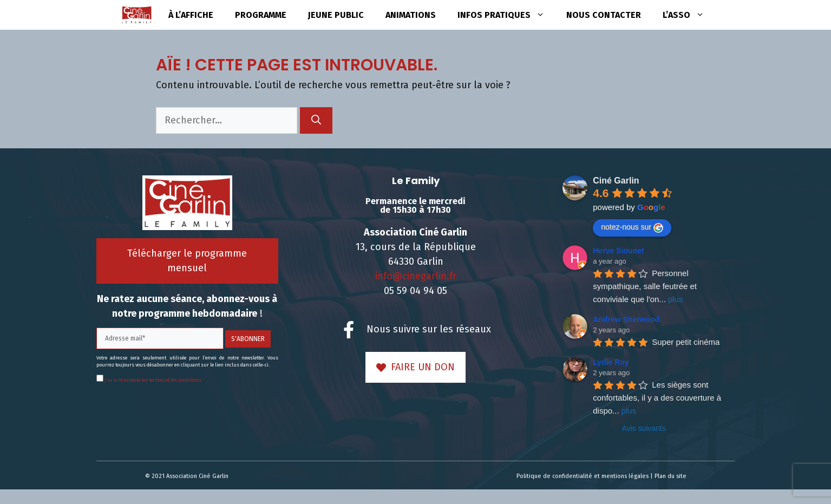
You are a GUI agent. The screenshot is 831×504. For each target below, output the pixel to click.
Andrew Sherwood (626, 319)
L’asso (689, 15)
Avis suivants (644, 428)
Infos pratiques (506, 15)
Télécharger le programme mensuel (187, 261)
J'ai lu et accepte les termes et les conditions (152, 380)
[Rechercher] (316, 120)
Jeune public (336, 15)
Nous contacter (604, 15)
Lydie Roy (611, 362)
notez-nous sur (632, 227)
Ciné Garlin (616, 181)
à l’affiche (191, 15)
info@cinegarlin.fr (416, 276)
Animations (411, 15)
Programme (261, 15)
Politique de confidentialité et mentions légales (583, 476)
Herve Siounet (618, 251)
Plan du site (670, 476)
